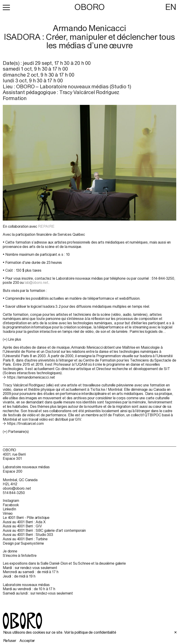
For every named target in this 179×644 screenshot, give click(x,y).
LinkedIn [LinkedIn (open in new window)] (9, 509)
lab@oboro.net (36, 282)
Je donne (10, 551)
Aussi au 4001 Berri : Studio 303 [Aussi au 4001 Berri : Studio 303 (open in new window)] (28, 535)
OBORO (89, 7)
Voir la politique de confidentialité (90, 632)
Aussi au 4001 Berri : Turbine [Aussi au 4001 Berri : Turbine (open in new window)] (25, 539)
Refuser (10, 641)
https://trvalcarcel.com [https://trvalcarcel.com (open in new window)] (25, 423)
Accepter (27, 641)
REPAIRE (46, 226)
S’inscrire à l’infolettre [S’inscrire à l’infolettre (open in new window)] (20, 555)
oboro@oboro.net (17, 488)
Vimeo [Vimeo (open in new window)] (8, 513)
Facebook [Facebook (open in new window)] (11, 505)
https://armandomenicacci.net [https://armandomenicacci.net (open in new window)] (31, 377)
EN (171, 7)
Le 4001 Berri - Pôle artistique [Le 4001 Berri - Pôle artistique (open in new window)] (26, 517)
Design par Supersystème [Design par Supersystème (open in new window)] (23, 543)
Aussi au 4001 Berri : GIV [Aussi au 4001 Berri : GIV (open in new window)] (22, 526)
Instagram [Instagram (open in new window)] (11, 500)
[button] (6, 7)
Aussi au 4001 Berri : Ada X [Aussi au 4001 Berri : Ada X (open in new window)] (24, 522)
